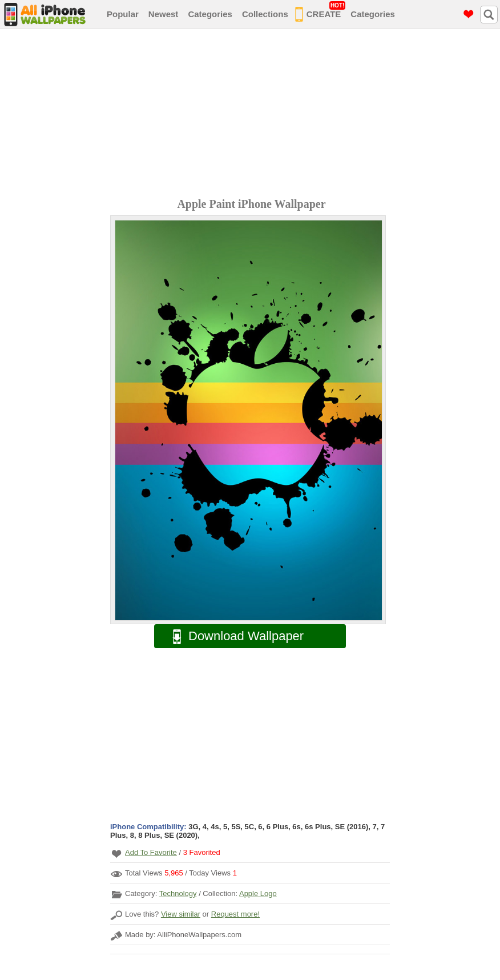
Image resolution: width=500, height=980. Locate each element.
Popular (123, 14)
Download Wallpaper (232, 636)
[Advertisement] (253, 115)
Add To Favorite (151, 852)
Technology (178, 893)
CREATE (320, 12)
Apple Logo (258, 893)
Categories (210, 14)
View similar (181, 914)
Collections (265, 14)
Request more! (235, 914)
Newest (164, 14)
